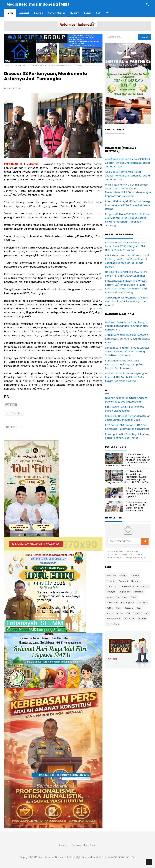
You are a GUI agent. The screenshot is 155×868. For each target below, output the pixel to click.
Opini (134, 597)
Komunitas (143, 586)
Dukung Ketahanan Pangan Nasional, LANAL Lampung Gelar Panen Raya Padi (138, 492)
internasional (114, 619)
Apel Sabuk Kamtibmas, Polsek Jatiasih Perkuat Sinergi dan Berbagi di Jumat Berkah (128, 176)
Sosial (110, 613)
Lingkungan (125, 592)
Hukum (135, 581)
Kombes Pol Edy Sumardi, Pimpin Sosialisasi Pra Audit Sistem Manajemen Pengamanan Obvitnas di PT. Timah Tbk (127, 477)
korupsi (142, 619)
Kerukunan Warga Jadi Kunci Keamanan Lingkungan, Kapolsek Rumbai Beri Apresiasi (124, 364)
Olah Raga (122, 597)
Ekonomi (123, 581)
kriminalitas (113, 624)
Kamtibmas (113, 586)
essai (145, 613)
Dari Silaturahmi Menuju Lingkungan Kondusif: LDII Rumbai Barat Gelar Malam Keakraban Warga (126, 377)
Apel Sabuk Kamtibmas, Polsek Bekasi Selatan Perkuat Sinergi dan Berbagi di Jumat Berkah (128, 163)
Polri (119, 608)
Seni (139, 608)
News (109, 597)
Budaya (123, 576)
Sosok (120, 613)
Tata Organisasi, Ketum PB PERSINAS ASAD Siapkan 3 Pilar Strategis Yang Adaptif (126, 301)
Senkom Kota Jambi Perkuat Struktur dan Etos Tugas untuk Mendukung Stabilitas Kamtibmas (127, 352)
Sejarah (129, 608)
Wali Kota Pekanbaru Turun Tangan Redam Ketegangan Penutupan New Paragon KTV (127, 326)
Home (8, 65)
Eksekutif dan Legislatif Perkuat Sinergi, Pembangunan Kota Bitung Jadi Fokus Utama (128, 205)
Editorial (111, 581)
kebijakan (129, 619)
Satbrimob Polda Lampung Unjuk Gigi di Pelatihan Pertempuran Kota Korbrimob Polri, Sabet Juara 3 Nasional (128, 460)
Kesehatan (128, 586)
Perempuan (128, 602)
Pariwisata (112, 602)
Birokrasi (111, 576)
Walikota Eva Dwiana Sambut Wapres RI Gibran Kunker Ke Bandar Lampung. (136, 506)
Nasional (139, 592)
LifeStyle (111, 592)
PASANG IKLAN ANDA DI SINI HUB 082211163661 (38, 544)
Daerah (135, 576)
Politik (110, 608)
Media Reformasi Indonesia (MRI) (55, 857)
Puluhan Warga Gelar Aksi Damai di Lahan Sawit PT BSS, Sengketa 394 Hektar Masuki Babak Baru (126, 246)
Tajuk (136, 613)
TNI (128, 613)
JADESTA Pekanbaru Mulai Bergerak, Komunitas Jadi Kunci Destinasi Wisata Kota (128, 339)
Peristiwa (142, 602)
